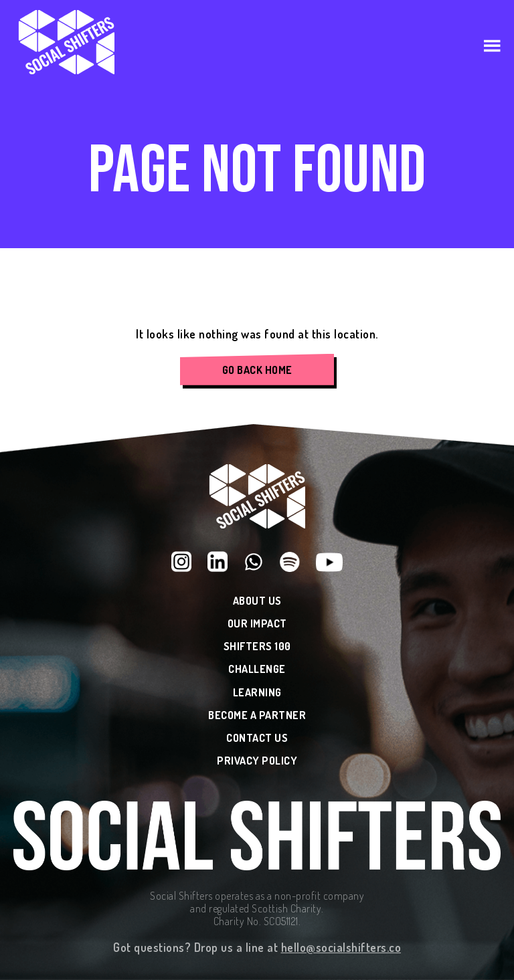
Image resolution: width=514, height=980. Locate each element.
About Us (257, 601)
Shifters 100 (257, 647)
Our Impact (257, 624)
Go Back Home (257, 370)
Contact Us (257, 738)
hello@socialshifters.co (341, 947)
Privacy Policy (257, 761)
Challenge (257, 669)
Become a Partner (257, 715)
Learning (257, 693)
